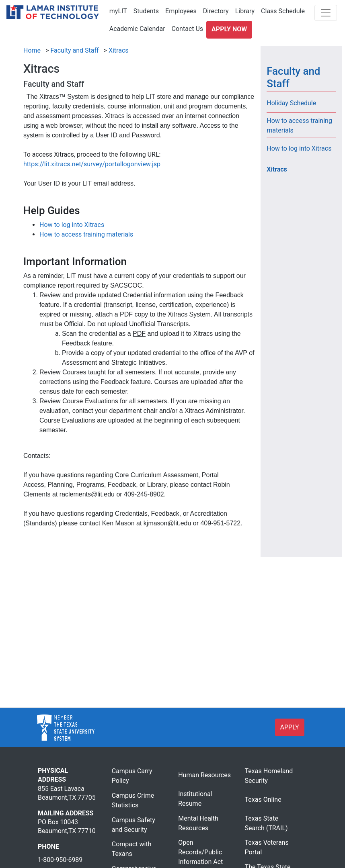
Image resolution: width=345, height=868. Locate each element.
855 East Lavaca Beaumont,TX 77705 (67, 793)
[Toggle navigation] (326, 13)
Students (146, 11)
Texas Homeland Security (269, 776)
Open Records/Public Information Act (200, 852)
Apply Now (229, 29)
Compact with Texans (132, 849)
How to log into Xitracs (72, 225)
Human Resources (204, 775)
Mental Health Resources (198, 823)
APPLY (290, 727)
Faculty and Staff (74, 50)
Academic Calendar (137, 29)
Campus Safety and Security (133, 825)
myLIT (118, 11)
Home (32, 50)
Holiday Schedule (291, 103)
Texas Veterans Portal (267, 847)
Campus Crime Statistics (133, 800)
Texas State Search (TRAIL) (266, 823)
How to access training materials (86, 234)
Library (245, 11)
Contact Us (188, 29)
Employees (181, 11)
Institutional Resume (195, 799)
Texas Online (263, 800)
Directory (216, 11)
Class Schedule (283, 11)
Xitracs (119, 50)
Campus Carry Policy (132, 776)
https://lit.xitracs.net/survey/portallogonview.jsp (92, 164)
